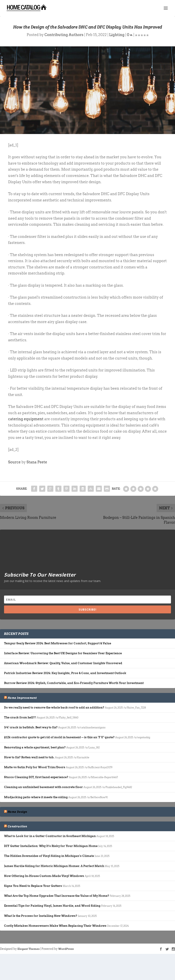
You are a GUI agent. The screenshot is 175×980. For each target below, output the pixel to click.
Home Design (17, 812)
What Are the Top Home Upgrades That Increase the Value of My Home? (57, 896)
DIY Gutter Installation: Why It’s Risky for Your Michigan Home (51, 846)
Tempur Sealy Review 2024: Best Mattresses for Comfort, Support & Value (58, 643)
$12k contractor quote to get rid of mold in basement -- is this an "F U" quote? (59, 737)
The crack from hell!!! (20, 717)
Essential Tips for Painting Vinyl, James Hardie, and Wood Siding (52, 906)
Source (14, 462)
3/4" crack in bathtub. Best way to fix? (31, 727)
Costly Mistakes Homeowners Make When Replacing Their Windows (55, 926)
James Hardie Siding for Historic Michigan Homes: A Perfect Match (54, 866)
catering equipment (26, 419)
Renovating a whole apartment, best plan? (35, 747)
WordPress (66, 949)
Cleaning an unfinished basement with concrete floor (43, 787)
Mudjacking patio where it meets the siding (36, 797)
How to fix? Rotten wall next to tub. (29, 757)
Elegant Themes (28, 949)
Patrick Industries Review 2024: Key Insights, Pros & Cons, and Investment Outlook (65, 673)
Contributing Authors (64, 35)
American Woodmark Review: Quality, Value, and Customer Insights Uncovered (63, 663)
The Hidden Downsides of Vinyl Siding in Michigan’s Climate (49, 856)
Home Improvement (22, 698)
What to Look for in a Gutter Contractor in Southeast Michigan (50, 836)
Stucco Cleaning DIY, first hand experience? (36, 777)
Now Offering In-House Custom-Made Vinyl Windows (44, 876)
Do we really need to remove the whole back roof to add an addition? (54, 708)
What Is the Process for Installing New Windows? (41, 916)
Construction (17, 826)
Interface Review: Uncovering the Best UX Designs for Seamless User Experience (63, 653)
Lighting (117, 35)
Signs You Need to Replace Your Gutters (33, 886)
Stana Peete (37, 462)
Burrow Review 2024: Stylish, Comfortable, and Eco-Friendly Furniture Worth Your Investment (74, 683)
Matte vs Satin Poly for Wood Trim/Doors (35, 767)
